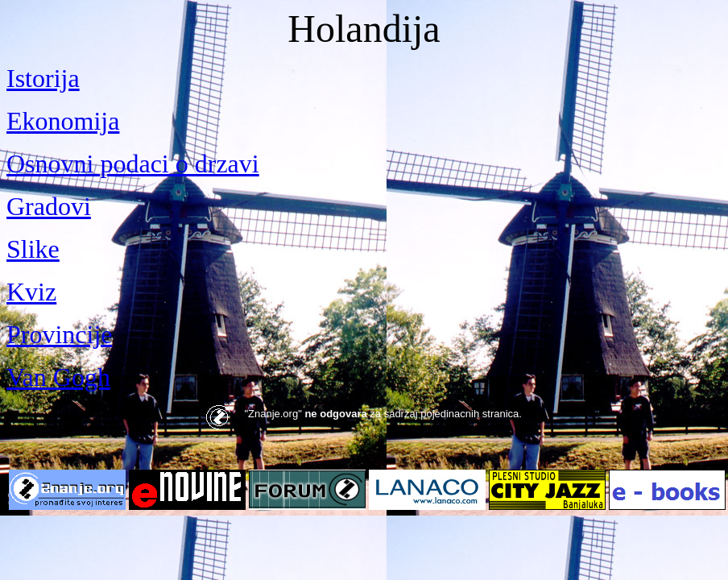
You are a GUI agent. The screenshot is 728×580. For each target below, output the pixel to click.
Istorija (43, 78)
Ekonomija (63, 121)
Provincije (60, 334)
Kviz (31, 292)
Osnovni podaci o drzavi (133, 164)
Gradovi (49, 206)
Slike (33, 249)
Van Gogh (58, 377)
